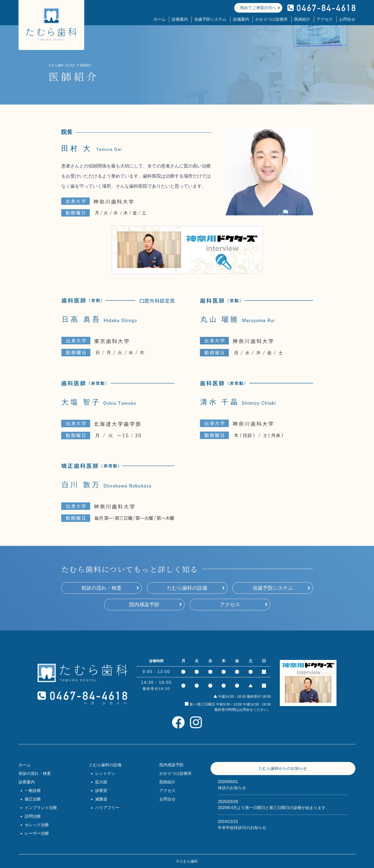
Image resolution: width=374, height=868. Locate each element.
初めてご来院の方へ (258, 8)
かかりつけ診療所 (271, 19)
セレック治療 (37, 825)
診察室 (101, 791)
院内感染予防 (144, 605)
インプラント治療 (41, 808)
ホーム (159, 19)
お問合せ (347, 19)
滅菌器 (101, 799)
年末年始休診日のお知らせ (283, 824)
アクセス (325, 19)
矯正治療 (33, 799)
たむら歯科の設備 (187, 588)
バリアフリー (107, 808)
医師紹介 (302, 19)
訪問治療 (33, 816)
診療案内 (180, 19)
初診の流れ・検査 (101, 588)
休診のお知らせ (283, 784)
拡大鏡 (101, 782)
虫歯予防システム (210, 19)
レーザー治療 (37, 833)
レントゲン (105, 773)
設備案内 (241, 19)
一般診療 (33, 791)
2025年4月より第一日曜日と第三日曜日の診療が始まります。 (283, 804)
